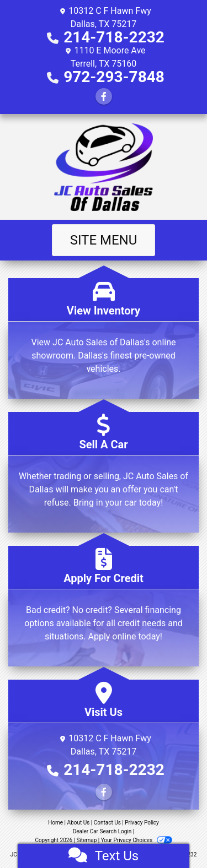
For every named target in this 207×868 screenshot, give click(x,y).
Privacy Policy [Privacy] (142, 823)
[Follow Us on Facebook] (104, 97)
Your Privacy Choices (137, 840)
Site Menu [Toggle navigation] (104, 240)
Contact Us (107, 823)
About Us (79, 823)
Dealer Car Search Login (102, 831)
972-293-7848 (114, 77)
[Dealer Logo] (104, 167)
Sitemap (86, 840)
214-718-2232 (114, 37)
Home (55, 823)
